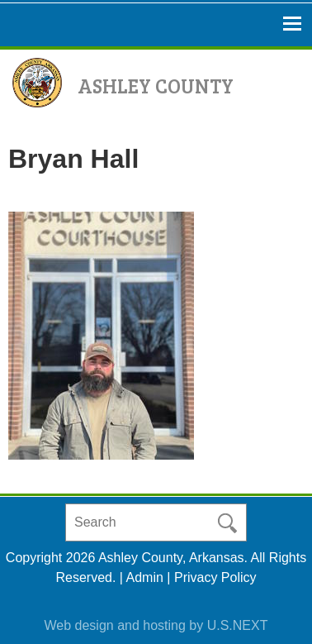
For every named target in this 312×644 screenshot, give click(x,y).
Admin (145, 577)
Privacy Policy (215, 577)
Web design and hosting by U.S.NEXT (156, 625)
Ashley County (156, 86)
